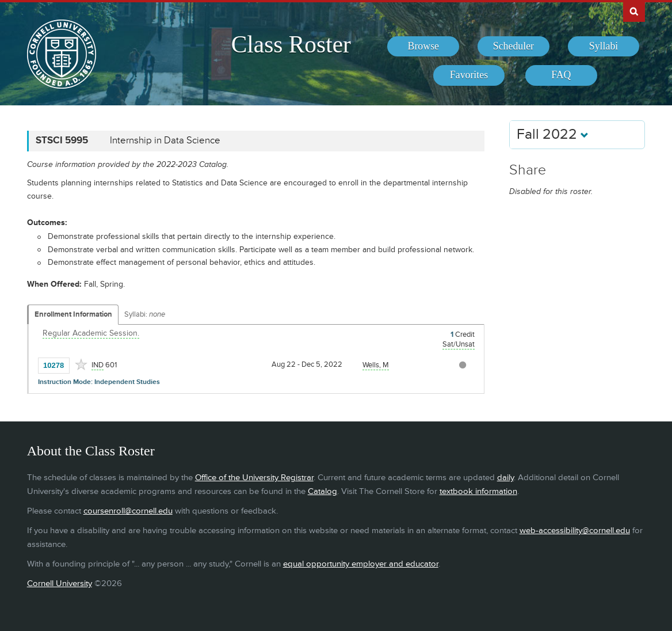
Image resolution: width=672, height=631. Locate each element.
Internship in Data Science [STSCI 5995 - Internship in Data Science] (165, 140)
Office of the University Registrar (254, 478)
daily (505, 478)
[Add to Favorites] (81, 364)
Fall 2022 (553, 134)
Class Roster (291, 44)
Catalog (322, 491)
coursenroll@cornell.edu (128, 511)
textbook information (478, 491)
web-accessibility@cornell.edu (575, 531)
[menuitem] (423, 47)
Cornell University (60, 584)
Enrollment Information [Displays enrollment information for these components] (73, 314)
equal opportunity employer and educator (361, 564)
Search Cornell (634, 11)
